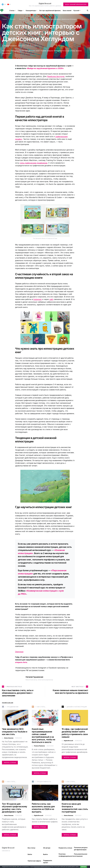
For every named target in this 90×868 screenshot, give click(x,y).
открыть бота (21, 662)
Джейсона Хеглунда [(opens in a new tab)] (55, 76)
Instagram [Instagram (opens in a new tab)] (38, 299)
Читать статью (10, 763)
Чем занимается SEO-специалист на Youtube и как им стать (15, 732)
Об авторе (47, 848)
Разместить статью (65, 848)
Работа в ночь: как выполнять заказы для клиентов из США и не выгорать (43, 808)
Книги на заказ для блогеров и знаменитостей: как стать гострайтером (75, 808)
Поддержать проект (48, 862)
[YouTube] (9, 4)
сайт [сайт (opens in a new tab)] (51, 299)
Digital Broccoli (45, 4)
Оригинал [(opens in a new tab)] (19, 652)
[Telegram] (4, 4)
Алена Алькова (9, 738)
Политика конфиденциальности (66, 855)
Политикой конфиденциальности (42, 867)
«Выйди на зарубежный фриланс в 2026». (45, 68)
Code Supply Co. (6, 851)
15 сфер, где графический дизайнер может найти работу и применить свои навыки (75, 733)
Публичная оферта (34, 861)
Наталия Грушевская (11, 46)
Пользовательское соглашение (81, 855)
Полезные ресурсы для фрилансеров (81, 849)
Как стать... (22, 19)
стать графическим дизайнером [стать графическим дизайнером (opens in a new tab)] (33, 163)
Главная (4, 19)
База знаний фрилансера (76, 4)
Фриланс (13, 19)
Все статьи (31, 848)
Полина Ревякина (39, 746)
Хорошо (84, 867)
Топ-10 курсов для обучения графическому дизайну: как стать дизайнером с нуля (14, 808)
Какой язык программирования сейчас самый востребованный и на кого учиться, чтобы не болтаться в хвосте (44, 736)
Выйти (45, 854)
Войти (30, 854)
